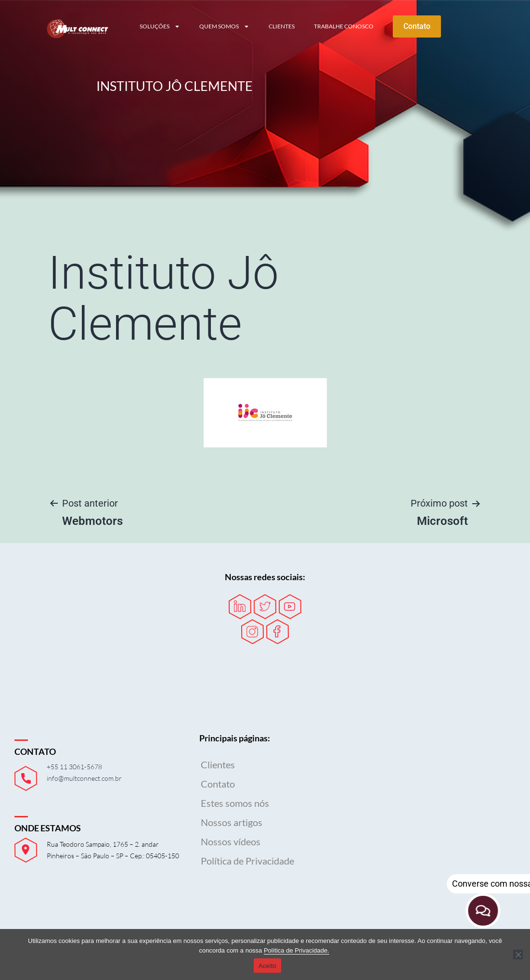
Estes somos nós (235, 803)
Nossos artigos (232, 822)
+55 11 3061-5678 (74, 767)
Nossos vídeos (231, 841)
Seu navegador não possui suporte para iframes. (433, 798)
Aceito (268, 966)
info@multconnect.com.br (84, 778)
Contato (218, 784)
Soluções (160, 26)
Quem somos (224, 26)
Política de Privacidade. (297, 950)
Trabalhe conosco (344, 26)
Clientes (282, 26)
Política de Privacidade (247, 861)
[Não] (518, 955)
